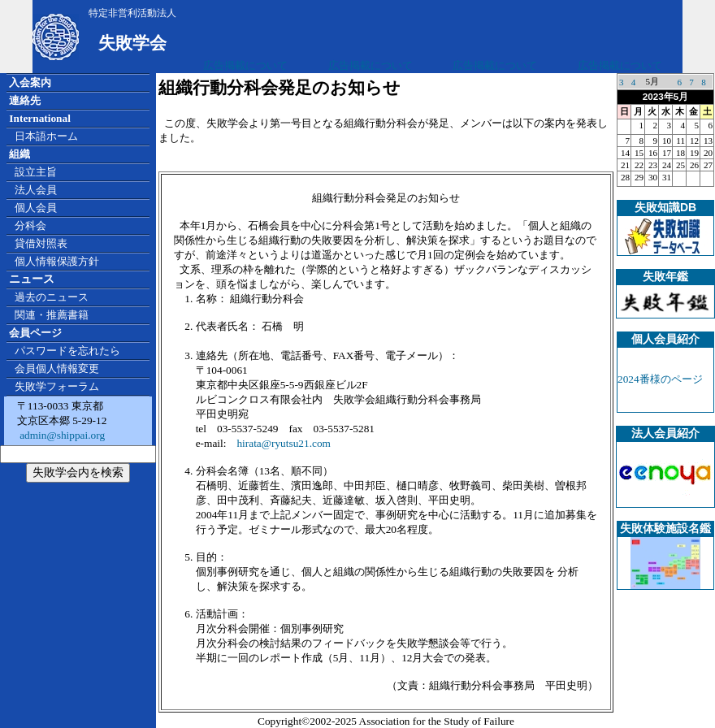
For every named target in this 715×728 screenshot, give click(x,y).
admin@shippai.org (61, 435)
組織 (19, 154)
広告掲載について (245, 65)
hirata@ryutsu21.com (284, 443)
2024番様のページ (660, 379)
